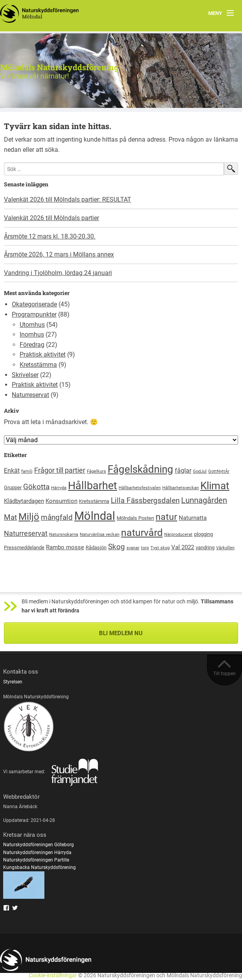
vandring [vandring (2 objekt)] (205, 547)
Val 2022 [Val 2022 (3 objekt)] (183, 547)
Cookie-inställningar (53, 975)
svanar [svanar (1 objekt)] (133, 548)
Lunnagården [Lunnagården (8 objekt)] (204, 500)
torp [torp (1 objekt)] (145, 548)
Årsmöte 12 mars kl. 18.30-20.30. (50, 236)
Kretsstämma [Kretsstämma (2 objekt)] (94, 501)
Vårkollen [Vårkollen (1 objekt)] (225, 548)
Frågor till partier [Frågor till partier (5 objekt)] (60, 470)
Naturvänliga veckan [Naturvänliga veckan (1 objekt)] (100, 535)
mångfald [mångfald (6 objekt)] (57, 517)
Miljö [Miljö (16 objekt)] (29, 517)
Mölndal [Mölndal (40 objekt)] (95, 516)
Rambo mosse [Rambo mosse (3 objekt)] (65, 547)
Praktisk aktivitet (43, 354)
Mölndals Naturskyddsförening (59, 67)
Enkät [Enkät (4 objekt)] (12, 471)
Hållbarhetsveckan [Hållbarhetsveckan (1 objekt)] (181, 488)
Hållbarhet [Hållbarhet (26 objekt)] (93, 486)
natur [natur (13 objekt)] (166, 517)
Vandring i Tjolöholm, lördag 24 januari (58, 273)
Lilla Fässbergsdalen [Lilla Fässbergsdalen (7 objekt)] (145, 500)
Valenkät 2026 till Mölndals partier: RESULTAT (68, 199)
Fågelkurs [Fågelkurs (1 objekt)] (96, 471)
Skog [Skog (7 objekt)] (116, 547)
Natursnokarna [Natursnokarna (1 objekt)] (64, 535)
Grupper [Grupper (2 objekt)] (13, 487)
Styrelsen (13, 682)
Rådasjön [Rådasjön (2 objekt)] (96, 547)
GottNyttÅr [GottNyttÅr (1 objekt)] (219, 471)
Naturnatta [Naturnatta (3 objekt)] (193, 518)
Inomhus (32, 334)
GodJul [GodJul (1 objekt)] (200, 471)
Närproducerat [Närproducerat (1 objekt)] (178, 535)
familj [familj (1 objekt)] (27, 471)
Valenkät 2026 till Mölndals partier (51, 218)
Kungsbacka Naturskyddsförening (39, 867)
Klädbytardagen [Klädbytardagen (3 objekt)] (24, 501)
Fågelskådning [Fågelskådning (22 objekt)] (140, 469)
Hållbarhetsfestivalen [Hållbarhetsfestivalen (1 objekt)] (140, 488)
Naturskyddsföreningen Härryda (37, 852)
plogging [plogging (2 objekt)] (203, 534)
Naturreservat (30, 395)
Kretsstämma (38, 365)
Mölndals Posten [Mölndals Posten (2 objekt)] (135, 518)
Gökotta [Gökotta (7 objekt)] (36, 487)
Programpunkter (34, 314)
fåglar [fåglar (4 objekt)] (183, 471)
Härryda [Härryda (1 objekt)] (59, 488)
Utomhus (32, 325)
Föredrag (32, 345)
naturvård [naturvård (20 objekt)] (142, 533)
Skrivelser (25, 375)
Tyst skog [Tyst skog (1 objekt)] (160, 548)
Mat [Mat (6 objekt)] (10, 517)
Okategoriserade (34, 304)
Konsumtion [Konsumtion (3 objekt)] (61, 501)
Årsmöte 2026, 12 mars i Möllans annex (59, 254)
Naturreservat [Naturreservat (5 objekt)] (26, 534)
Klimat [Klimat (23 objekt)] (215, 486)
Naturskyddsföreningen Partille (36, 860)
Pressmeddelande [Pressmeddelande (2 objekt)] (24, 547)
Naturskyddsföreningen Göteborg (38, 845)
